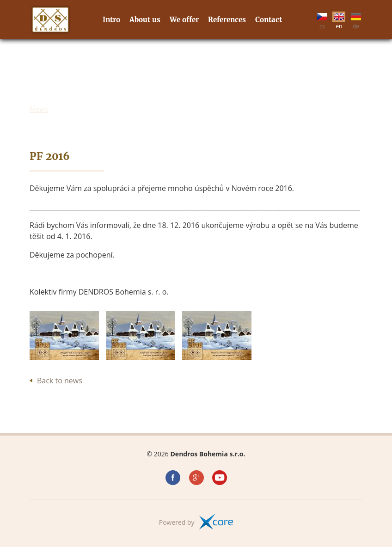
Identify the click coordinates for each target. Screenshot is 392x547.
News (39, 109)
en (339, 19)
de (356, 19)
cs (322, 19)
